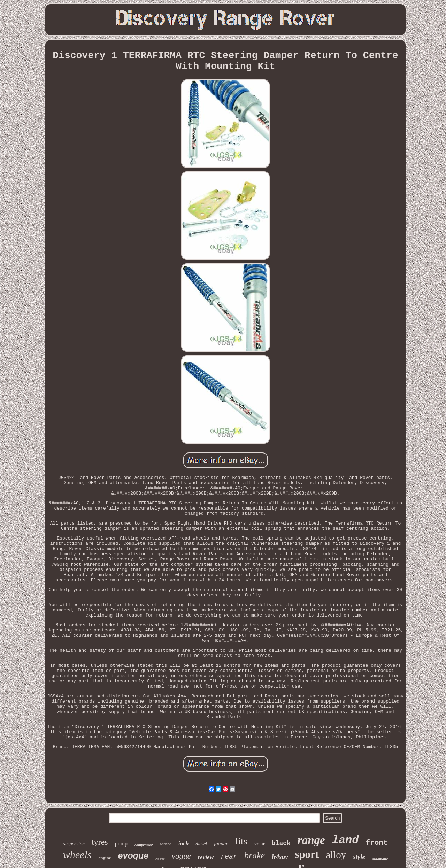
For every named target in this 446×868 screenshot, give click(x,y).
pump (121, 843)
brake (255, 855)
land (345, 840)
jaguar (221, 844)
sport (307, 854)
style (359, 857)
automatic (380, 859)
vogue (181, 856)
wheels (77, 855)
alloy (336, 855)
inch (183, 843)
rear (229, 857)
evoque (133, 855)
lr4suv (280, 857)
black (281, 843)
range (311, 840)
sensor (166, 844)
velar (260, 844)
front (376, 843)
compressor (144, 845)
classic (160, 859)
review (206, 857)
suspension (74, 844)
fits (241, 841)
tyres (100, 842)
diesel (201, 844)
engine (105, 858)
